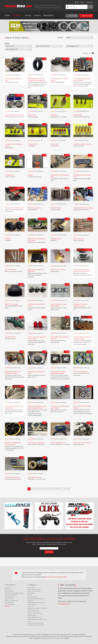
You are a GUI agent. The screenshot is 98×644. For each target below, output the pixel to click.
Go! (90, 7)
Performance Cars (34, 612)
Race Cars (31, 587)
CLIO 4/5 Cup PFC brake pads (36, 443)
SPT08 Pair (54, 115)
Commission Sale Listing (36, 602)
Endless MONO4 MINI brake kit (14, 115)
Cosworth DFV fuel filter (58, 270)
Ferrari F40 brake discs (81, 372)
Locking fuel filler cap (34, 477)
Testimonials (9, 599)
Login (82, 2)
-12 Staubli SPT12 (33, 144)
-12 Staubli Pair (10, 175)
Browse (7, 587)
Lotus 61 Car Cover (10, 337)
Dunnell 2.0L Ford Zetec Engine (15, 208)
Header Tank (32, 115)
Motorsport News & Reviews (37, 608)
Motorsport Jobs (33, 610)
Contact (37, 15)
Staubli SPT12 (55, 144)
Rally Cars (31, 593)
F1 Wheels (8, 239)
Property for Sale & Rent (36, 625)
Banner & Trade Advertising (14, 593)
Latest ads (72, 16)
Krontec (30, 175)
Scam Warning (10, 604)
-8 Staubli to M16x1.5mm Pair (82, 144)
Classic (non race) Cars (35, 614)
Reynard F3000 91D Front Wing (83, 208)
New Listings (9, 591)
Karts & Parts (32, 604)
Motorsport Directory (35, 618)
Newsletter (48, 15)
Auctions (31, 606)
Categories (17, 15)
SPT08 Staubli (78, 115)
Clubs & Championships (36, 623)
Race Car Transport (34, 591)
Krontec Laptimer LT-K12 (58, 443)
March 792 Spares (79, 239)
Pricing (28, 15)
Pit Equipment (32, 597)
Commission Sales (11, 595)
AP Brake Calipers (56, 208)
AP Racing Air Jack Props (12, 477)
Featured (8, 589)
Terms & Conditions (11, 601)
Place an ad (86, 16)
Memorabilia (32, 616)
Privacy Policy (10, 597)
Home (7, 15)
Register (90, 2)
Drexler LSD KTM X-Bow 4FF (82, 443)
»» (68, 489)
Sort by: (60, 38)
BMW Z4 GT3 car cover (12, 304)
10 (58, 489)
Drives (30, 595)
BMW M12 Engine (56, 239)
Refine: (7, 44)
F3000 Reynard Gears (35, 208)
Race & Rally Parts (34, 589)
